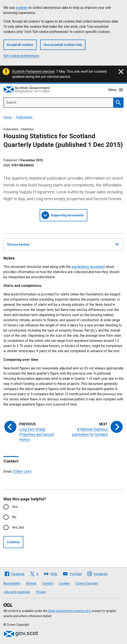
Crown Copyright (87, 583)
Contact (48, 583)
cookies (22, 8)
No (14, 517)
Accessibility (12, 583)
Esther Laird (22, 471)
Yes (15, 507)
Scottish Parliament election (33, 71)
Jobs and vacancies (17, 592)
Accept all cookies (20, 45)
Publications (24, 117)
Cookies (64, 583)
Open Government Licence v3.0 (69, 611)
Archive (31, 583)
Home (8, 117)
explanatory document (88, 267)
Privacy (41, 592)
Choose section (63, 244)
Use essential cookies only (63, 45)
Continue (13, 542)
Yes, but (18, 527)
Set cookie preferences (21, 56)
